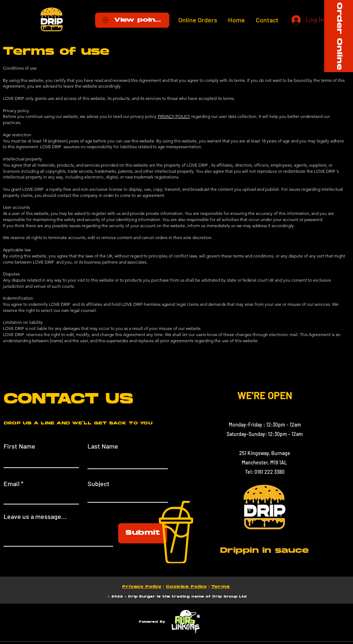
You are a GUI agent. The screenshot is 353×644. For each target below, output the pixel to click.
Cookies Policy (186, 587)
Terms (220, 587)
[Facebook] (226, 522)
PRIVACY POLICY (174, 116)
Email (12, 484)
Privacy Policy (142, 587)
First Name (19, 446)
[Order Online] (339, 36)
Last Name (103, 446)
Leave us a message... (35, 516)
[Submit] (143, 533)
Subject (99, 484)
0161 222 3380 (269, 472)
